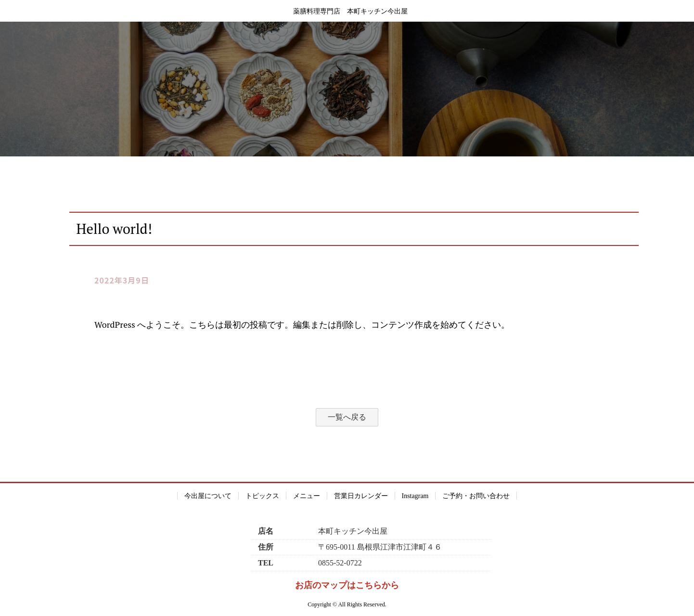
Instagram (415, 496)
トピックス (262, 496)
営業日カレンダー (361, 496)
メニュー (307, 496)
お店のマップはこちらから (347, 585)
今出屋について (208, 496)
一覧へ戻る (347, 417)
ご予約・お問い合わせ (476, 496)
